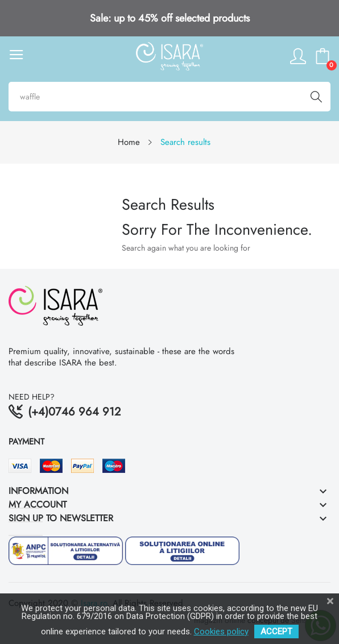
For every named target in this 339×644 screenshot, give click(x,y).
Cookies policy (221, 631)
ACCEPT (276, 631)
